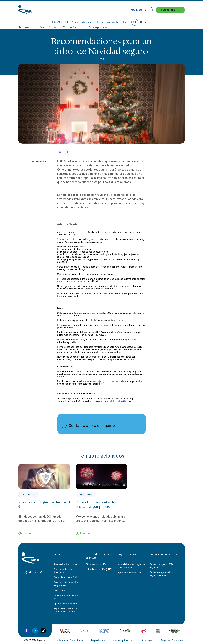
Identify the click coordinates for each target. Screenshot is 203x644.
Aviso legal (147, 640)
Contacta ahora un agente (92, 426)
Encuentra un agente (133, 7)
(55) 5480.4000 (85, 7)
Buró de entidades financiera (63, 571)
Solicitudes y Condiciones (70, 640)
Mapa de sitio (98, 640)
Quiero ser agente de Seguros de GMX (160, 574)
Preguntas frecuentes (172, 640)
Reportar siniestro (170, 19)
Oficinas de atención (96, 564)
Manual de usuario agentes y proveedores (131, 566)
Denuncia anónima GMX (66, 578)
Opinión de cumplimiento (66, 604)
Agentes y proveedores (129, 573)
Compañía (46, 19)
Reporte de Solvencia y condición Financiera (65, 610)
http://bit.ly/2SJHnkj (121, 401)
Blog (150, 7)
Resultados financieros (65, 564)
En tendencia (29, 495)
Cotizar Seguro (72, 19)
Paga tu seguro (138, 19)
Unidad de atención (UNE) (99, 569)
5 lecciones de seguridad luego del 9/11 (44, 505)
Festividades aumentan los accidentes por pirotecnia (96, 505)
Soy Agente (96, 19)
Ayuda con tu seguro (107, 7)
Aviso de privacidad (123, 640)
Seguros (24, 19)
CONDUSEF (59, 591)
